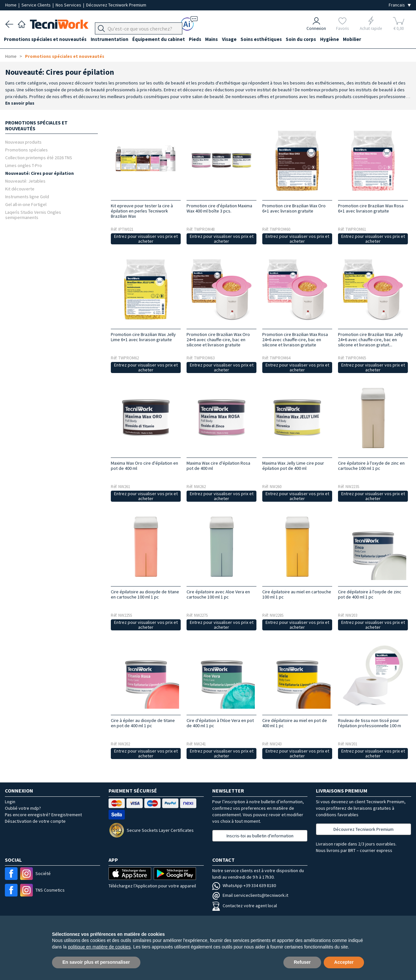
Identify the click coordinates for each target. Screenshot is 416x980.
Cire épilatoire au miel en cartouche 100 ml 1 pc (297, 594)
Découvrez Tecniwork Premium (116, 5)
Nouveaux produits (23, 142)
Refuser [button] (302, 962)
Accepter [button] (344, 962)
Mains (218, 39)
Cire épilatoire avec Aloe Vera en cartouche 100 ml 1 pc (218, 594)
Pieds (200, 39)
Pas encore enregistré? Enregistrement (43, 815)
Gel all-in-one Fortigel (26, 204)
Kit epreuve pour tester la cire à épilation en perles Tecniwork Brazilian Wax (142, 211)
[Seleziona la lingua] (400, 5)
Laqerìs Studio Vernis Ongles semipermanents (33, 215)
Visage (236, 39)
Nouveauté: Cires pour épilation (39, 173)
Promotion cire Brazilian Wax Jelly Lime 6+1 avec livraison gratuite (143, 337)
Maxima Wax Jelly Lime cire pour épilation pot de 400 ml (293, 466)
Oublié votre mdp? (23, 808)
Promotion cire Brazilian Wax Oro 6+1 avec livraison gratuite (294, 208)
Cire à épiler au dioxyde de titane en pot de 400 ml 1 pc (143, 723)
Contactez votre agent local (245, 906)
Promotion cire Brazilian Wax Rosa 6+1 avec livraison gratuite (371, 208)
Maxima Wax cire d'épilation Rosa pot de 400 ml (218, 466)
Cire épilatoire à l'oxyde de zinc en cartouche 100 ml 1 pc (371, 466)
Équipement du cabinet (162, 39)
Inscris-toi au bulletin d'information (260, 836)
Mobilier (364, 39)
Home (11, 5)
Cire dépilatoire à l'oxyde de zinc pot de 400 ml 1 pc (370, 594)
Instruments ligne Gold (27, 196)
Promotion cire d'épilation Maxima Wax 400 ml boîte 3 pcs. (219, 208)
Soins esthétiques (270, 39)
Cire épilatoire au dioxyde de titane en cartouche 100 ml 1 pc (145, 594)
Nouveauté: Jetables (25, 181)
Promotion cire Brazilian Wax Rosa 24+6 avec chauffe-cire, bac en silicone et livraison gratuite (295, 340)
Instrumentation (112, 39)
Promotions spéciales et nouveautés (46, 39)
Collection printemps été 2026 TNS (39, 157)
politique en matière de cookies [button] (99, 947)
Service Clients (37, 5)
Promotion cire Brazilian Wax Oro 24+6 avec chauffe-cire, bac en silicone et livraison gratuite (218, 340)
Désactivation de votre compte (35, 821)
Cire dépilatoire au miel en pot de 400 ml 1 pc (295, 723)
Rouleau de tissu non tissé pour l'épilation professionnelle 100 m (370, 723)
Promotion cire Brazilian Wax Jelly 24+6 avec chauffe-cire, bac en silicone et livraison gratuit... (370, 340)
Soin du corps (311, 39)
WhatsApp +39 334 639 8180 (244, 885)
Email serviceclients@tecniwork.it (250, 895)
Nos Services (69, 5)
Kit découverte (20, 189)
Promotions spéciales (26, 150)
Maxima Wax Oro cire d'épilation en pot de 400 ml (144, 466)
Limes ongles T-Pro (24, 165)
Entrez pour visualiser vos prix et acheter (146, 239)
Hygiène (340, 39)
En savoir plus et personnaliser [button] (96, 962)
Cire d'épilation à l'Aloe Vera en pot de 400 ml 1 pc (220, 723)
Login (10, 802)
